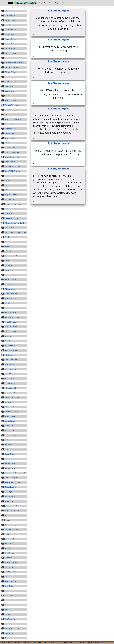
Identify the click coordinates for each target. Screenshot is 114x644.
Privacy (32, 642)
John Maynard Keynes (58, 10)
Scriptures (58, 3)
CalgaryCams (43, 3)
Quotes (51, 3)
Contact (102, 642)
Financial (66, 3)
